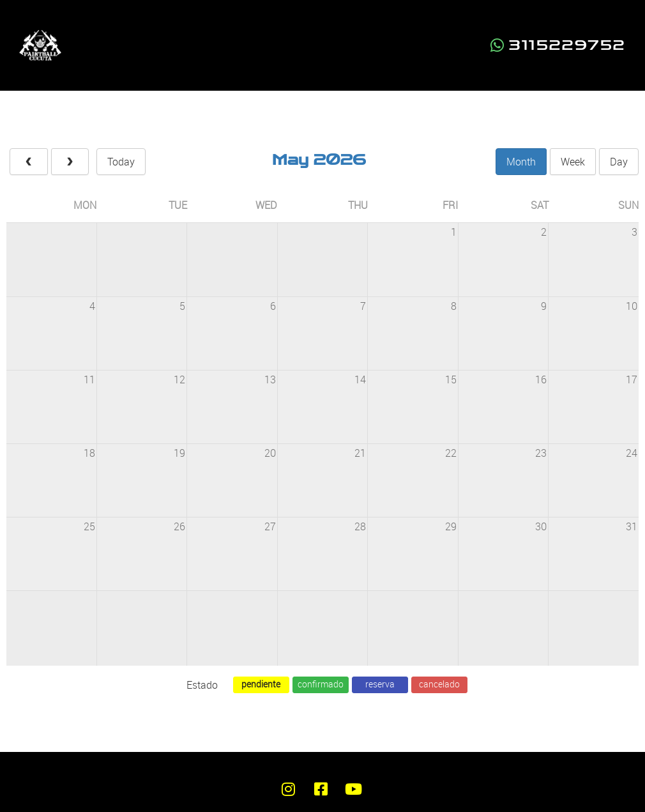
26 (179, 526)
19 (179, 453)
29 (451, 526)
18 (89, 453)
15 (451, 379)
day (619, 162)
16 (541, 379)
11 (89, 379)
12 (179, 379)
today (121, 162)
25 (89, 526)
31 (632, 526)
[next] (70, 162)
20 (270, 453)
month (521, 162)
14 (360, 379)
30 (541, 526)
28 (360, 526)
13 (270, 379)
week (573, 162)
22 (451, 453)
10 (632, 306)
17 (632, 379)
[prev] (29, 162)
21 (360, 453)
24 (632, 453)
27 (270, 526)
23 (541, 453)
